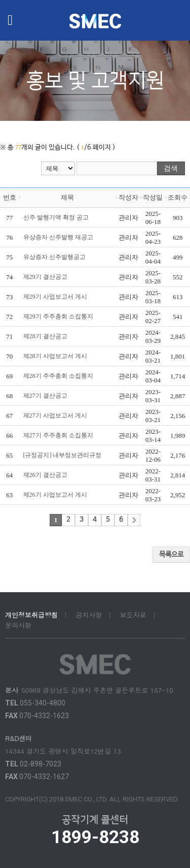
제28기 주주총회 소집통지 (58, 376)
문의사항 (18, 625)
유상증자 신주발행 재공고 (58, 237)
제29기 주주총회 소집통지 (58, 316)
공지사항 (89, 615)
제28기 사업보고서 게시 (55, 356)
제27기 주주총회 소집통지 (58, 435)
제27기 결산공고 (45, 396)
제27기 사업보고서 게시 (55, 415)
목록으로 (171, 555)
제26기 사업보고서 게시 (55, 495)
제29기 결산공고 (45, 277)
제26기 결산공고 (45, 475)
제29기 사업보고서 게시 (55, 297)
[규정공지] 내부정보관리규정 (63, 455)
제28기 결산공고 (45, 336)
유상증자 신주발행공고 (54, 257)
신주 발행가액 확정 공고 (56, 217)
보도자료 (133, 615)
